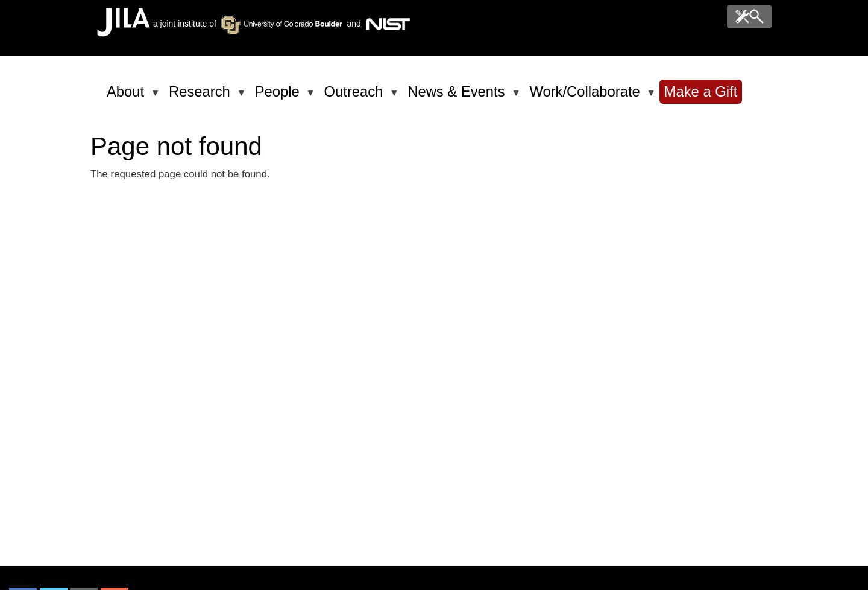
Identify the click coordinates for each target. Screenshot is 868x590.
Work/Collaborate (587, 97)
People (279, 97)
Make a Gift (701, 91)
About (127, 97)
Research (202, 97)
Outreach (356, 97)
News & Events (458, 97)
